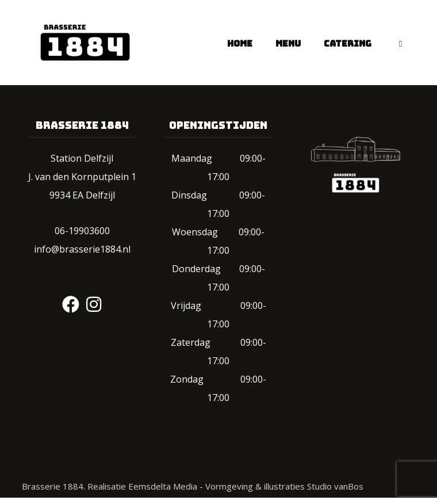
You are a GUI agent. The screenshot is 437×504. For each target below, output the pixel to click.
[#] (71, 304)
